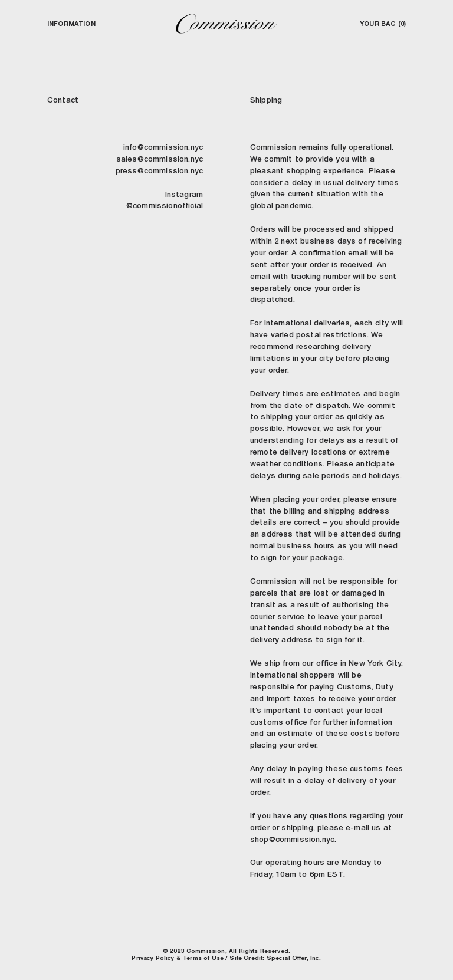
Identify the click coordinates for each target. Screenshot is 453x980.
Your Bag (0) (383, 23)
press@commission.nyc (159, 171)
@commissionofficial (165, 205)
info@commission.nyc (163, 147)
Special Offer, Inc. (294, 958)
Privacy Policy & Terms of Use (178, 958)
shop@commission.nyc (292, 839)
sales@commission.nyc (160, 159)
